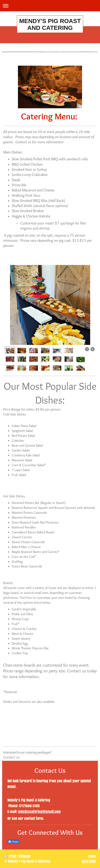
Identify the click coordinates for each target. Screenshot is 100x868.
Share (13, 842)
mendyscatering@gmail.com (39, 812)
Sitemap (25, 856)
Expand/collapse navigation (50, 6)
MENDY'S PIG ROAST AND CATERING (50, 24)
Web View (89, 861)
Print (11, 856)
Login (92, 856)
